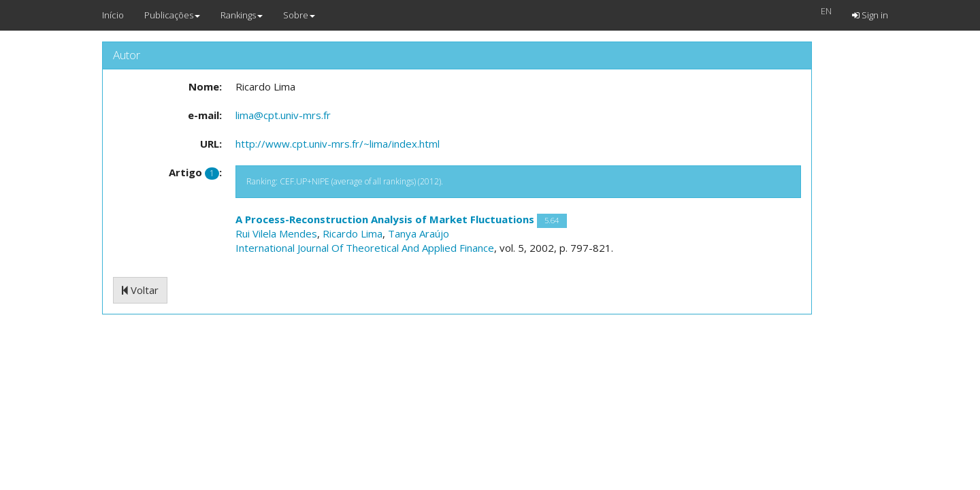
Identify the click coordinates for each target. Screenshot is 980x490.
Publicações (172, 15)
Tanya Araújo (419, 233)
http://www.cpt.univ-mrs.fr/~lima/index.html (338, 144)
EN (826, 11)
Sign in (870, 15)
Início (113, 15)
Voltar (140, 290)
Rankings (242, 15)
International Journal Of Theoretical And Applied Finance (365, 248)
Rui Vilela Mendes (276, 233)
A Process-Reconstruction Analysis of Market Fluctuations (385, 219)
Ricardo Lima (353, 233)
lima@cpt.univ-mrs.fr (283, 115)
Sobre (299, 15)
